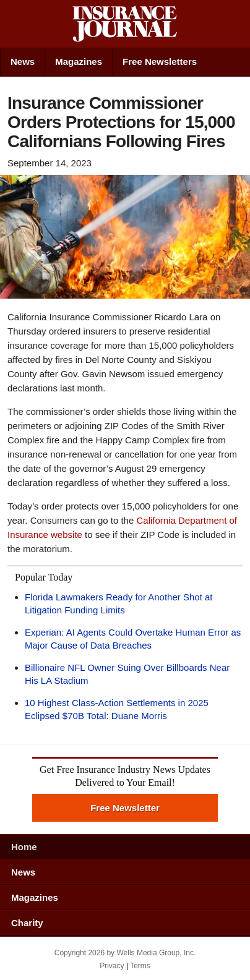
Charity (27, 923)
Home (24, 847)
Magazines (79, 62)
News (23, 62)
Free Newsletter (125, 808)
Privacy (112, 966)
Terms (140, 966)
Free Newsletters (160, 62)
